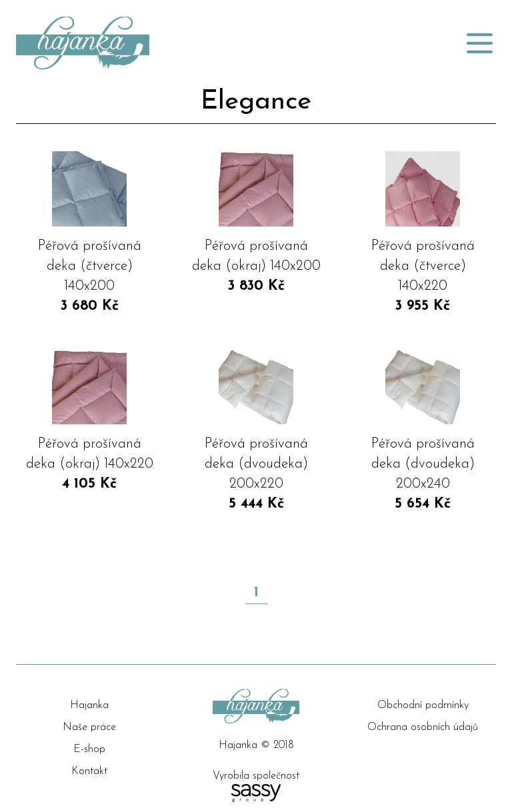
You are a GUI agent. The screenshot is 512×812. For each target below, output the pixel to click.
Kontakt (89, 771)
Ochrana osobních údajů (423, 727)
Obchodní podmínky (423, 705)
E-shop (89, 749)
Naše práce (89, 727)
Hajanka (89, 705)
